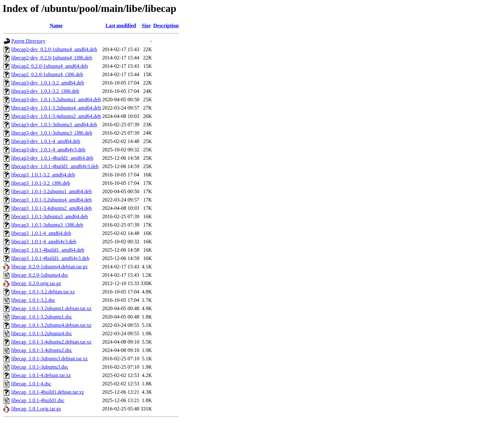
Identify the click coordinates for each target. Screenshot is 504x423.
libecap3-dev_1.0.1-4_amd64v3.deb (48, 150)
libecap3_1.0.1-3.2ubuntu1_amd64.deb (52, 191)
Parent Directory (28, 41)
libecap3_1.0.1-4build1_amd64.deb (48, 250)
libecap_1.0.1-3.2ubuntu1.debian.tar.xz (51, 308)
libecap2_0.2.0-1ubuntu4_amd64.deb (50, 66)
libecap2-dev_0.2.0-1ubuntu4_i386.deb (52, 58)
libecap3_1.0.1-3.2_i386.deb (41, 183)
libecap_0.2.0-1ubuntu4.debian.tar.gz (50, 267)
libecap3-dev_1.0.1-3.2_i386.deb (45, 91)
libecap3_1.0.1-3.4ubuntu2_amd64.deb (52, 208)
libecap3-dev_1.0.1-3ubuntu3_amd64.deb (54, 125)
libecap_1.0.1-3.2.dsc (33, 300)
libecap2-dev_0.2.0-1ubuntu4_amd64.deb (54, 49)
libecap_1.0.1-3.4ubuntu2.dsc (42, 350)
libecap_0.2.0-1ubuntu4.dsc (40, 275)
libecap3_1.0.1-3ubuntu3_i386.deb (47, 225)
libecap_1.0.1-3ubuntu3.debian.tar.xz (50, 359)
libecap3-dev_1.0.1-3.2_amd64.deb (48, 83)
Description (166, 26)
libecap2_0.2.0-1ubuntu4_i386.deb (47, 74)
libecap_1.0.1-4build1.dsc (38, 400)
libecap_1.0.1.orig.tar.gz (36, 409)
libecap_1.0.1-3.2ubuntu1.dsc (42, 317)
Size (146, 26)
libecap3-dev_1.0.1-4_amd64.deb (46, 141)
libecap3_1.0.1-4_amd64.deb (41, 233)
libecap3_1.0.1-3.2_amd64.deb (43, 175)
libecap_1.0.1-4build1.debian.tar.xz (48, 392)
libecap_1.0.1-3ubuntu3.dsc (40, 367)
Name (56, 26)
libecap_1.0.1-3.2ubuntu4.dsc (42, 333)
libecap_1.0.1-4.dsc (31, 384)
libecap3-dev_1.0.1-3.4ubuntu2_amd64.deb (56, 116)
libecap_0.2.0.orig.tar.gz (36, 283)
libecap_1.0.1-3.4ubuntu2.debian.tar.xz (51, 342)
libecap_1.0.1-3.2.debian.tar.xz (43, 292)
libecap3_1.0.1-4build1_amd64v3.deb (50, 258)
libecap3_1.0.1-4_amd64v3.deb (44, 242)
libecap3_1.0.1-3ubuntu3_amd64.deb (50, 216)
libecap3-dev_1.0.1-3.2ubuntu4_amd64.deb (56, 108)
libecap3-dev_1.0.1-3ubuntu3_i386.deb (52, 133)
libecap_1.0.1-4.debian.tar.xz (41, 375)
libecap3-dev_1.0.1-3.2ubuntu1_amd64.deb (56, 99)
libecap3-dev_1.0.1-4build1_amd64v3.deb (55, 166)
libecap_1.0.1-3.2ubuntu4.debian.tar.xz (51, 325)
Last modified (121, 26)
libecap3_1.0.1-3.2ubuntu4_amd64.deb (52, 200)
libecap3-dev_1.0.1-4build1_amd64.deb (52, 158)
